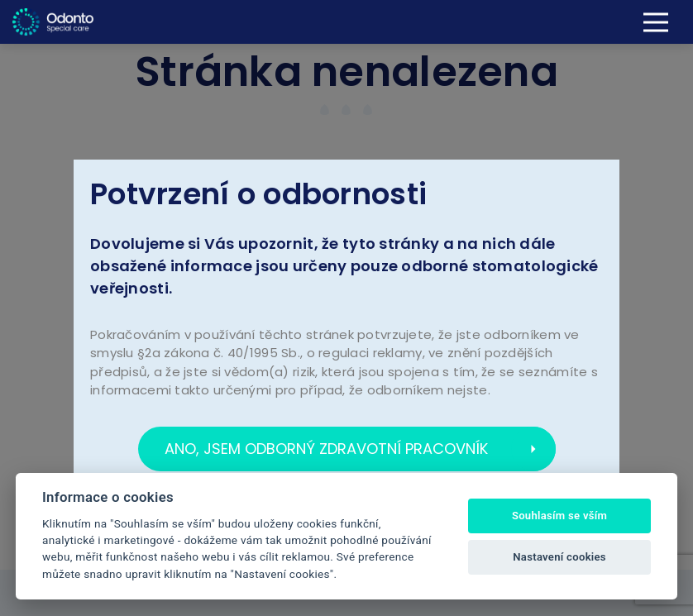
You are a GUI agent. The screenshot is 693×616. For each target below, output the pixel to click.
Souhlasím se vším (559, 516)
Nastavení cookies (559, 557)
